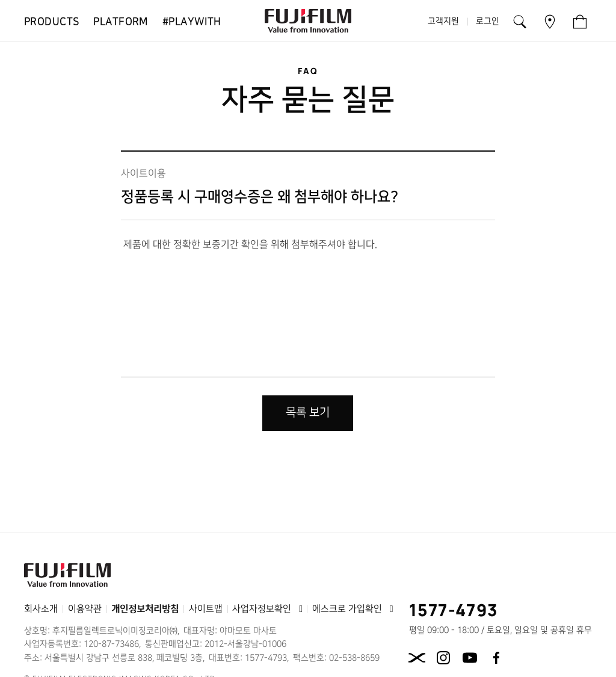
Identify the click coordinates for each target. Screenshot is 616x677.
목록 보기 (308, 413)
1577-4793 (454, 610)
